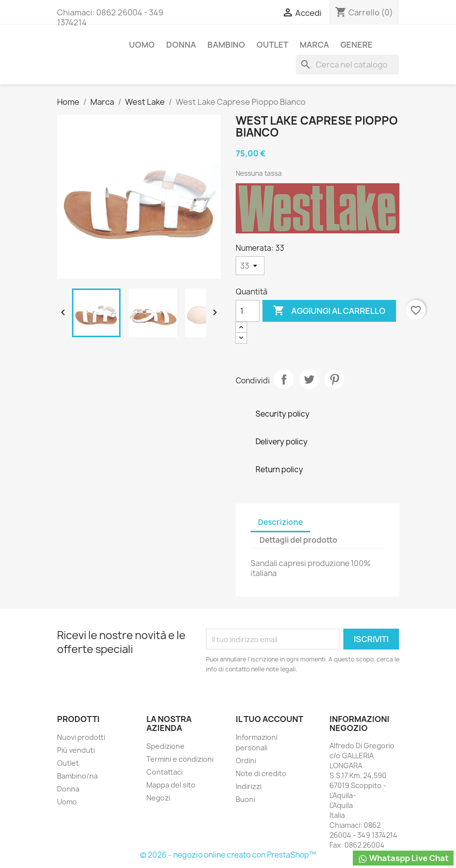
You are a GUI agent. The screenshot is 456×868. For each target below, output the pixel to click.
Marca (314, 45)
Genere (357, 45)
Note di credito (261, 773)
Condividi (284, 379)
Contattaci (164, 772)
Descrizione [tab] (280, 522)
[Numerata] (250, 266)
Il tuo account (269, 719)
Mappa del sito (171, 785)
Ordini (246, 760)
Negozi (158, 798)
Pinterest (334, 379)
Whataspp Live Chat (403, 858)
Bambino (226, 45)
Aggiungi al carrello (329, 311)
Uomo (142, 45)
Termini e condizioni (180, 759)
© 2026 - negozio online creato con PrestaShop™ (228, 855)
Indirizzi (249, 786)
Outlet (272, 45)
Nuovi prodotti (81, 737)
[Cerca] (347, 65)
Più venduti (76, 750)
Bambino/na (77, 776)
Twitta (309, 379)
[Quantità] (248, 311)
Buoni (245, 799)
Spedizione (165, 746)
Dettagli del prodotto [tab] (298, 540)
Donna (181, 45)
